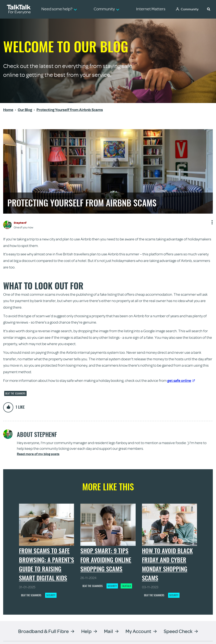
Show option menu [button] (212, 224)
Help (86, 631)
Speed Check (178, 631)
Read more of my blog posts (38, 454)
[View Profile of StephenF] (20, 223)
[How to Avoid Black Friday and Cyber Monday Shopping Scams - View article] (169, 525)
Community (190, 9)
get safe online (181, 380)
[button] (209, 9)
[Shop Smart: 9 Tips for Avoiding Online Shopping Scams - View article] (108, 525)
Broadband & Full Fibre (43, 631)
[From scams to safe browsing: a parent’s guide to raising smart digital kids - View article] (47, 525)
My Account (138, 631)
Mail (109, 631)
